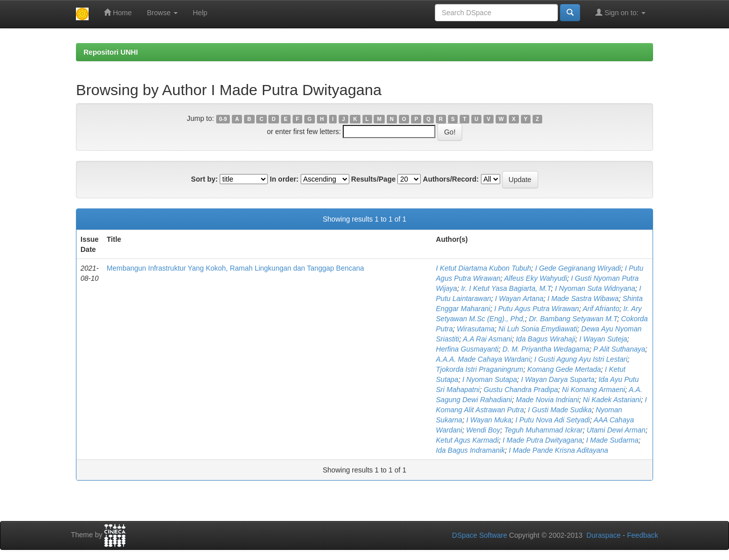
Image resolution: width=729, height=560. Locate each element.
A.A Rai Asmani (487, 339)
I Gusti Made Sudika (560, 410)
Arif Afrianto (601, 309)
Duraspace (603, 535)
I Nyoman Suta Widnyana (595, 288)
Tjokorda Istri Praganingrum (480, 369)
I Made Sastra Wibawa (583, 298)
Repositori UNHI (111, 52)
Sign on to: (620, 12)
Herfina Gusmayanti (467, 349)
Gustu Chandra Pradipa (521, 390)
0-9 (223, 119)
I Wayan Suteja (603, 339)
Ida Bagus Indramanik (470, 450)
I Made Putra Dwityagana (542, 440)
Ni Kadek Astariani (612, 400)
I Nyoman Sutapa (490, 379)
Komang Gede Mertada (564, 369)
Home (118, 12)
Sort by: (204, 179)
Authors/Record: (451, 179)
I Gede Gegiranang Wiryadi (578, 268)
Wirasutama (476, 329)
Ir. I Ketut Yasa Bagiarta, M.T (506, 288)
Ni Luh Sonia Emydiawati (538, 329)
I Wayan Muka (489, 420)
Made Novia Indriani (548, 400)
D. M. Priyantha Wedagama (546, 349)
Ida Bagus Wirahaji (545, 339)
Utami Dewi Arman (616, 430)
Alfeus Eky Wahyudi (536, 278)
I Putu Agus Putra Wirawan (536, 309)
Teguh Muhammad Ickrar (543, 430)
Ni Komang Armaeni (594, 390)
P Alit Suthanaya (619, 349)
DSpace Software (480, 535)
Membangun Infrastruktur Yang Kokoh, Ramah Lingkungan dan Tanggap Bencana (235, 268)
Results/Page (374, 179)
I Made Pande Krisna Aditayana (558, 450)
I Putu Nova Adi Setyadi (553, 420)
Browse (162, 13)
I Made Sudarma (613, 440)
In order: (284, 179)
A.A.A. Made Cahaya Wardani (483, 359)
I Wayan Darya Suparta (558, 379)
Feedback (643, 535)
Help (200, 13)
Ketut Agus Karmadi (467, 440)
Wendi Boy (483, 430)
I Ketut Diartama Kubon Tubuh (483, 268)
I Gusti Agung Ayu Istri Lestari (581, 359)
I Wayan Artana (519, 298)
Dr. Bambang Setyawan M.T (573, 319)
